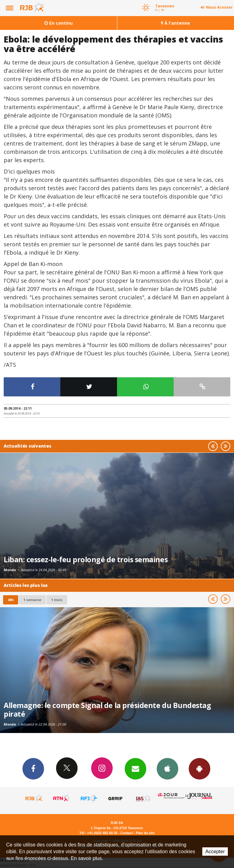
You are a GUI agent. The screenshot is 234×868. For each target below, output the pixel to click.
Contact (127, 833)
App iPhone (167, 768)
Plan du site (145, 833)
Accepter (215, 852)
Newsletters (135, 768)
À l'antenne (175, 23)
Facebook (33, 768)
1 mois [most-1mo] (57, 600)
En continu (58, 23)
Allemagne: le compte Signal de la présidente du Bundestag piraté (107, 710)
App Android (200, 768)
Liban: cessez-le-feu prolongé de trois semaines (86, 559)
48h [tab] (11, 600)
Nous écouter (219, 7)
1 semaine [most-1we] (32, 600)
